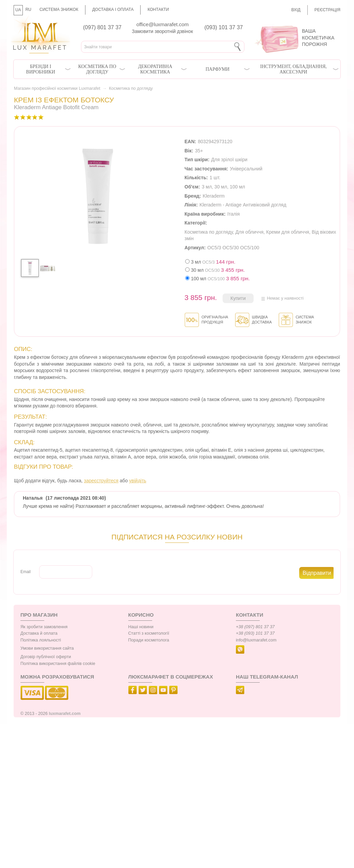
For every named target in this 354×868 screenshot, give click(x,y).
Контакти (158, 10)
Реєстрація (327, 10)
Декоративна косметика (155, 69)
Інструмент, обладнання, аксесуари (293, 69)
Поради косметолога (149, 640)
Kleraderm (214, 196)
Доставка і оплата (113, 10)
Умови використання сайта (47, 648)
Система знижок (59, 10)
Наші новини (141, 627)
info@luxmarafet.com (256, 640)
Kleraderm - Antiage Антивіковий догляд (243, 205)
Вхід (296, 10)
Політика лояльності (41, 640)
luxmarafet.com (65, 714)
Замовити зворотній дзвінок (162, 31)
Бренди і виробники (41, 69)
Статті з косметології (149, 633)
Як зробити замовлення (44, 627)
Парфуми (218, 69)
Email (26, 572)
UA (18, 10)
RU (28, 10)
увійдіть (138, 481)
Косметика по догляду (97, 69)
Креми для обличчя (288, 232)
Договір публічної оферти (46, 657)
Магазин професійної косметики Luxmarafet (57, 88)
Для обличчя (250, 232)
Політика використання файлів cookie (58, 664)
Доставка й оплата (39, 633)
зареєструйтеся (101, 481)
